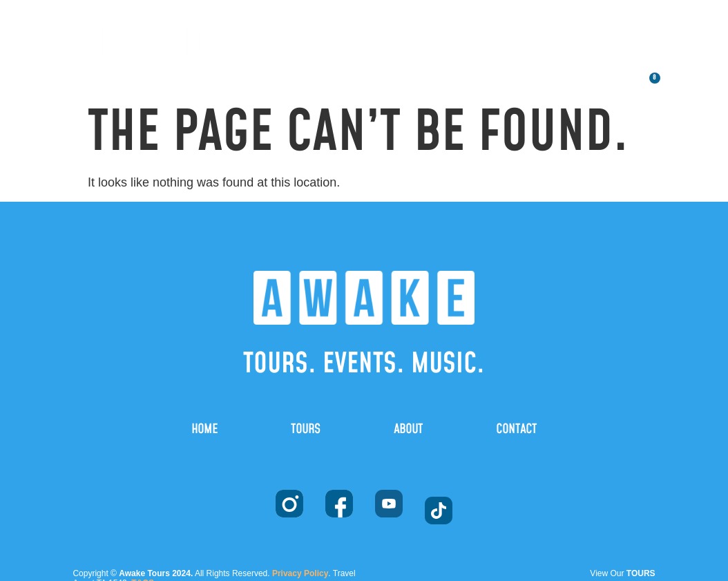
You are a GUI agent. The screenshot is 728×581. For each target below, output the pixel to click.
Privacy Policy (300, 573)
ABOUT (554, 16)
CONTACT (572, 47)
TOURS (461, 16)
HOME (370, 16)
